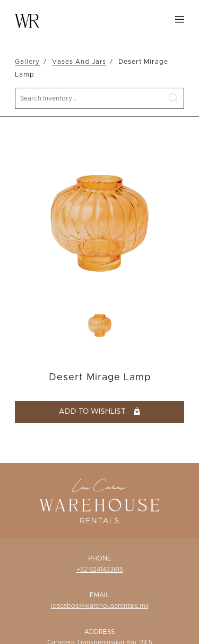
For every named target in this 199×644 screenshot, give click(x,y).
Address (99, 632)
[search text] (99, 99)
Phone (100, 558)
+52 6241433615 (100, 570)
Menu (180, 19)
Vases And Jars (79, 62)
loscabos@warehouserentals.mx (100, 606)
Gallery (27, 62)
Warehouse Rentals (27, 21)
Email (99, 595)
